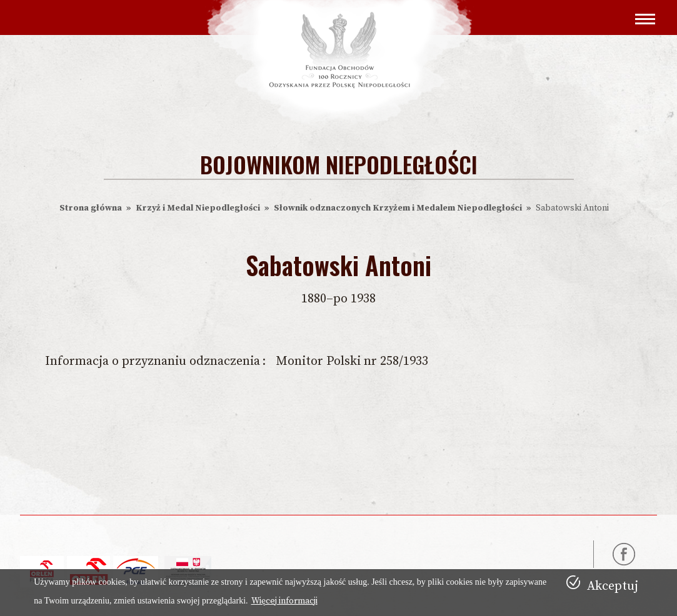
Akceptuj (613, 586)
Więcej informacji (284, 601)
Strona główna (91, 208)
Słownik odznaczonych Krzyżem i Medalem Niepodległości (398, 208)
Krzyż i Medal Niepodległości (198, 208)
